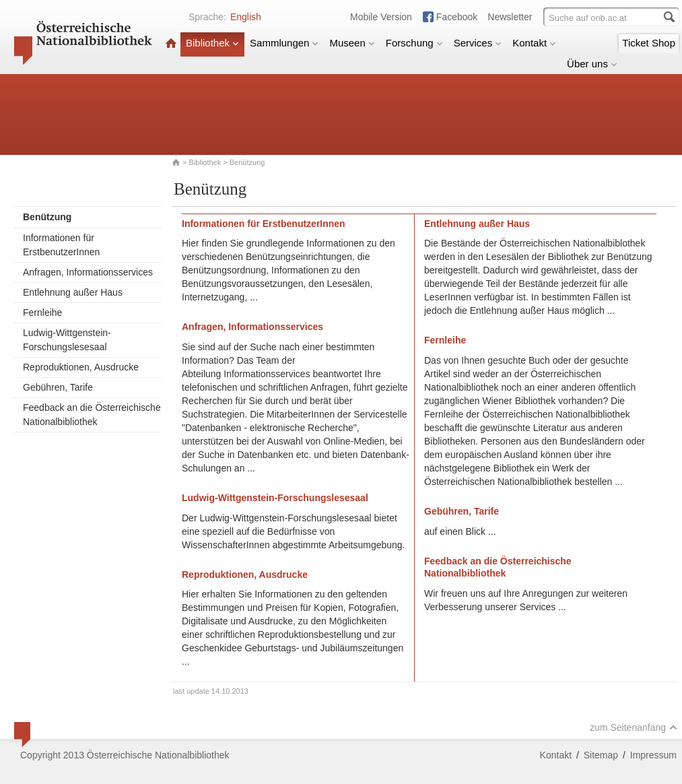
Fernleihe (42, 313)
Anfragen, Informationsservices (88, 272)
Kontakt (534, 43)
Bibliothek (212, 43)
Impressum (653, 755)
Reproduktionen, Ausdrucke (81, 367)
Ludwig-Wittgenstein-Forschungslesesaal (67, 340)
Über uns (592, 64)
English (246, 17)
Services (478, 43)
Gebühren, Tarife (58, 387)
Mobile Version (381, 17)
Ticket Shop (649, 43)
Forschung (414, 43)
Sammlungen (284, 43)
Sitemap (601, 755)
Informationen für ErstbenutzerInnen (61, 245)
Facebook (457, 17)
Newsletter (510, 17)
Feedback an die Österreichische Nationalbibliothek (92, 415)
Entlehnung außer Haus (73, 292)
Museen (352, 43)
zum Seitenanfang (634, 727)
